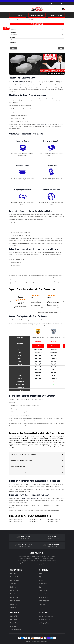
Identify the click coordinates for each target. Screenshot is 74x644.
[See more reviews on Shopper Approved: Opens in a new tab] (48, 313)
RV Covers (13, 587)
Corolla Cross (32, 20)
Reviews (41, 580)
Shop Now (38, 346)
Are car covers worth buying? (19, 466)
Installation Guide (43, 597)
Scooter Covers (14, 604)
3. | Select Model (13, 37)
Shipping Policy (14, 616)
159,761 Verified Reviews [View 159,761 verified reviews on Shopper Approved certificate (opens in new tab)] (21, 303)
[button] (11, 301)
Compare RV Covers (44, 594)
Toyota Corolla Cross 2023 (16, 522)
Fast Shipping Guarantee (45, 623)
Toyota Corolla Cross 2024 (53, 520)
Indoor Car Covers (15, 580)
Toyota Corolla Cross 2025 (34, 520)
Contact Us (62, 4)
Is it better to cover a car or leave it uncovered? (24, 454)
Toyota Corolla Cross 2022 (34, 522)
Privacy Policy (14, 626)
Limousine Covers (15, 590)
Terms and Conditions (16, 630)
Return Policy (14, 619)
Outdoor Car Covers (15, 577)
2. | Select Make (13, 32)
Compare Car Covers (44, 590)
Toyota (26, 20)
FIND (61, 48)
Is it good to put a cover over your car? (22, 460)
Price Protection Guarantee (46, 616)
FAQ (40, 577)
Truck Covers (14, 584)
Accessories (13, 607)
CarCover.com (12, 20)
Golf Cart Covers (15, 597)
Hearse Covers (14, 594)
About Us (41, 573)
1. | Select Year (13, 27)
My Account (53, 4)
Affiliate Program (43, 584)
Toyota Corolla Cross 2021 (53, 522)
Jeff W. (33, 297)
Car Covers (20, 20)
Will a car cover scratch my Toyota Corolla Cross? (25, 472)
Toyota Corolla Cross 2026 (16, 520)
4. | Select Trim (13, 43)
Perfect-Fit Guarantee (44, 619)
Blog (40, 587)
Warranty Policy (14, 623)
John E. (49, 297)
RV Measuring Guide (44, 601)
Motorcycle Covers (15, 601)
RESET (14, 48)
